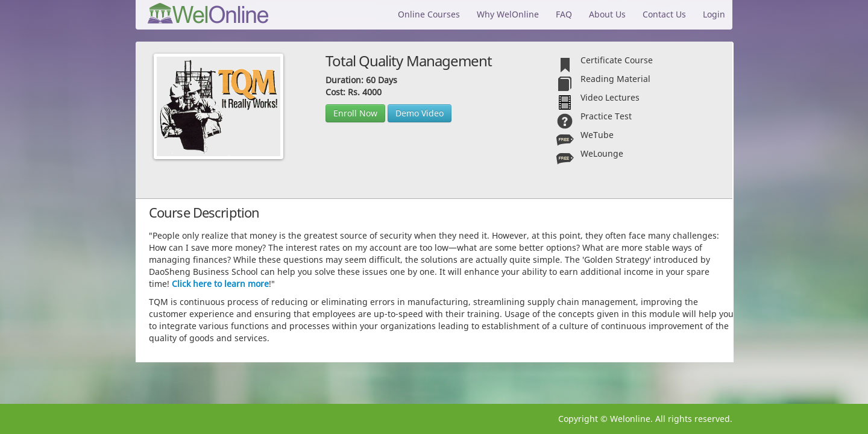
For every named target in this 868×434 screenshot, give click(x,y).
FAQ (564, 14)
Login (714, 14)
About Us (607, 14)
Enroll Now (355, 113)
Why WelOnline (508, 14)
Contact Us (664, 14)
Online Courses (429, 14)
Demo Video (420, 113)
